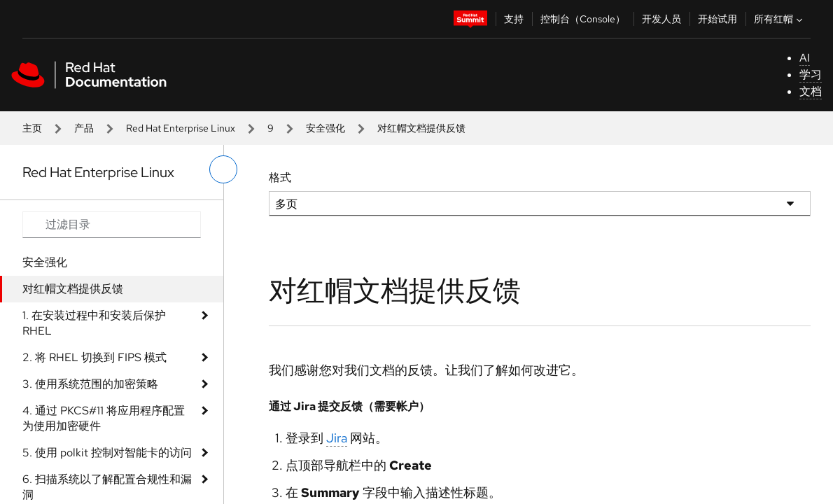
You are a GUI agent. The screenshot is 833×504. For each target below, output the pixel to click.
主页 (32, 128)
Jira (337, 438)
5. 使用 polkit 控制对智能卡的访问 (107, 453)
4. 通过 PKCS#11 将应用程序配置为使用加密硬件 (104, 418)
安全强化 (325, 128)
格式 (280, 177)
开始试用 (717, 19)
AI (805, 58)
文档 (811, 91)
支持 (514, 19)
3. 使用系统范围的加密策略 (90, 384)
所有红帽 (780, 19)
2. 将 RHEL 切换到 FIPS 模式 (94, 357)
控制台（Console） (583, 19)
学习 (811, 75)
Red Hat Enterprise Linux (181, 128)
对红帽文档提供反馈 (73, 289)
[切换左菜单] (223, 169)
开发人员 (661, 19)
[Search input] (112, 225)
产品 (84, 128)
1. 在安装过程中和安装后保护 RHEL (94, 323)
